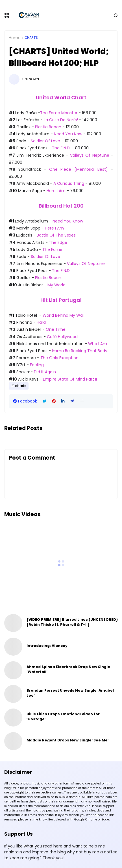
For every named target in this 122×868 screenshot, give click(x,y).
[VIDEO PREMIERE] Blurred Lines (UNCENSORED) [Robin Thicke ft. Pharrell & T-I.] (72, 622)
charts (31, 38)
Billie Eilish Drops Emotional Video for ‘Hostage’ (63, 717)
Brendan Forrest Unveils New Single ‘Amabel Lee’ (70, 693)
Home (15, 38)
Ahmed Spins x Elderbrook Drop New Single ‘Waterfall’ (68, 669)
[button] (82, 401)
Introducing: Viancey (47, 646)
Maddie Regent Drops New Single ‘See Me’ (68, 740)
